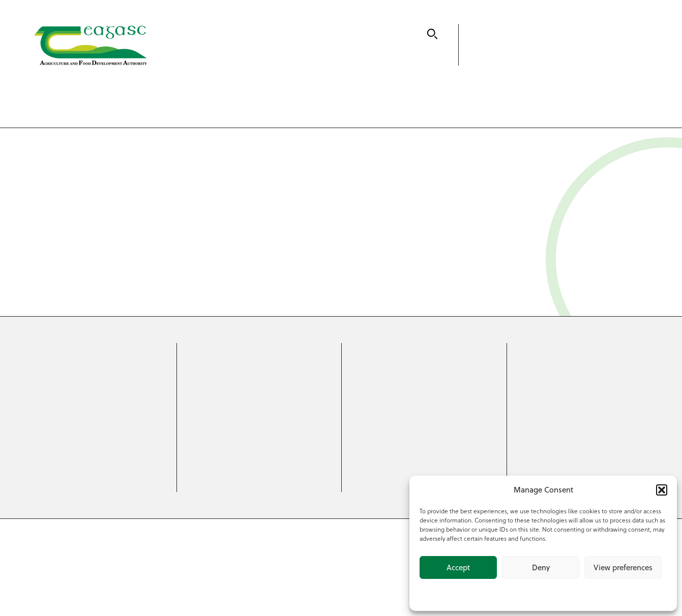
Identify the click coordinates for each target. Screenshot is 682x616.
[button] (662, 490)
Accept (458, 567)
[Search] (432, 34)
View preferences (623, 567)
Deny (541, 567)
